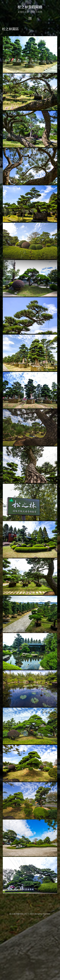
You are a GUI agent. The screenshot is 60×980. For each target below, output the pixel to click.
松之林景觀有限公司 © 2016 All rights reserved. (30, 914)
